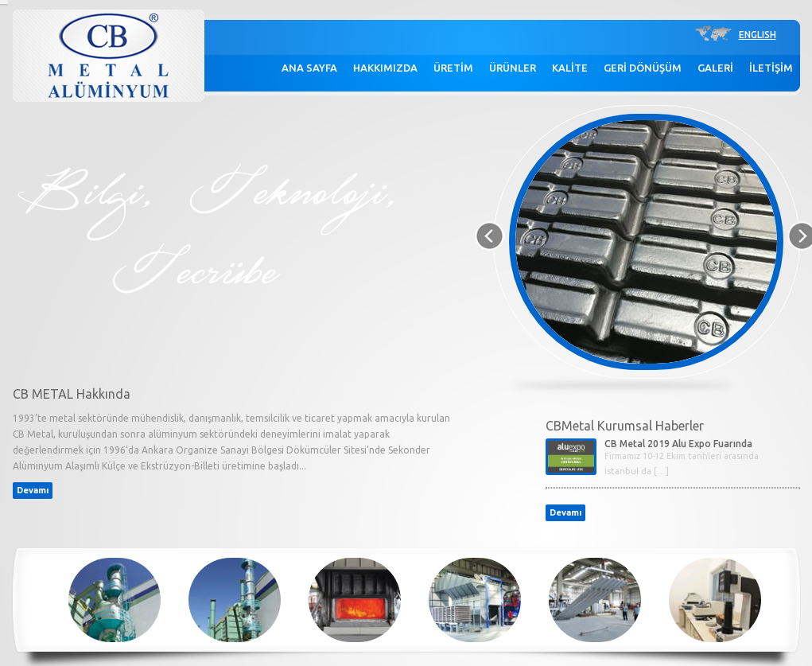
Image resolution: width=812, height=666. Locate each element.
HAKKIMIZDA (385, 68)
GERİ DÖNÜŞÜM (643, 68)
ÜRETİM (453, 68)
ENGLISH (758, 35)
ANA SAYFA (309, 68)
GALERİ (715, 68)
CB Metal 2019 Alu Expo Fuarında (678, 444)
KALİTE (570, 68)
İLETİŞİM (771, 68)
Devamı (33, 490)
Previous (487, 236)
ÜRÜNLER (513, 68)
